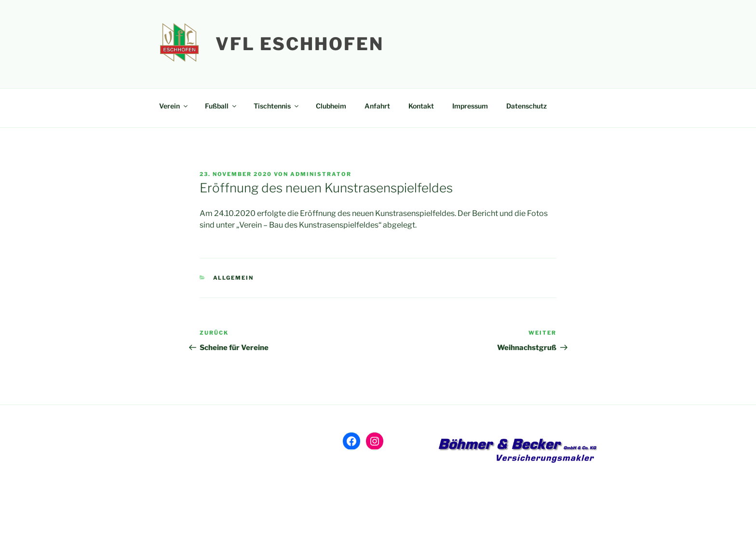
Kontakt (421, 106)
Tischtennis (277, 106)
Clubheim (331, 106)
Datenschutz (526, 106)
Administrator (321, 174)
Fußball (221, 106)
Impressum (470, 106)
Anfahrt (377, 106)
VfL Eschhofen (299, 44)
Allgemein (234, 278)
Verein (174, 106)
